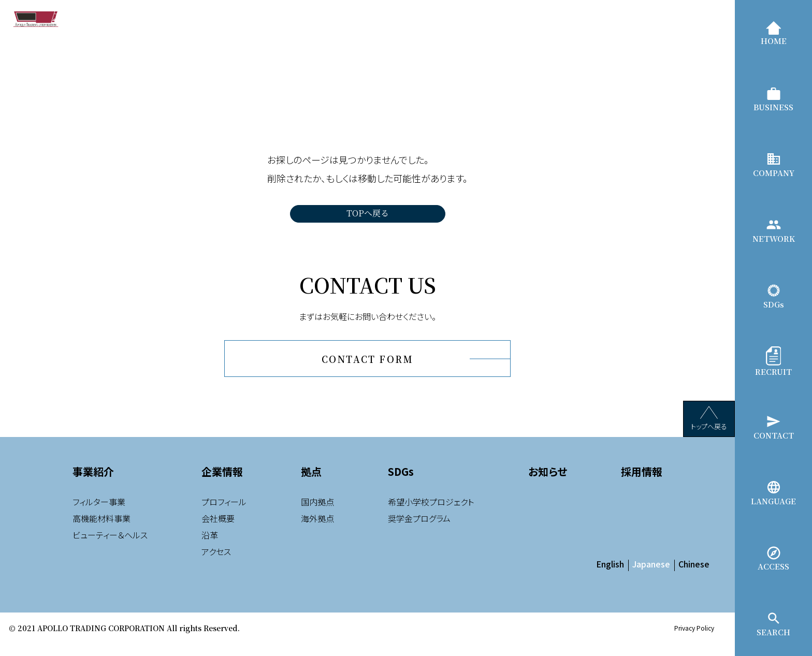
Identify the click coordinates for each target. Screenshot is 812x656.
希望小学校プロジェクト (431, 515)
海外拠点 (317, 532)
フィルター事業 (99, 515)
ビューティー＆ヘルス (110, 548)
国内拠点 (317, 515)
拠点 (311, 485)
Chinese (694, 577)
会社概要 (218, 532)
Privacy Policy (694, 641)
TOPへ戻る (368, 213)
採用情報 (642, 485)
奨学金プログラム (419, 532)
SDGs (401, 485)
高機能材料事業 (102, 532)
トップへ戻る (709, 432)
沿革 (210, 548)
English (610, 577)
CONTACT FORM (367, 366)
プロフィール (224, 515)
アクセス (216, 565)
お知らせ (548, 485)
